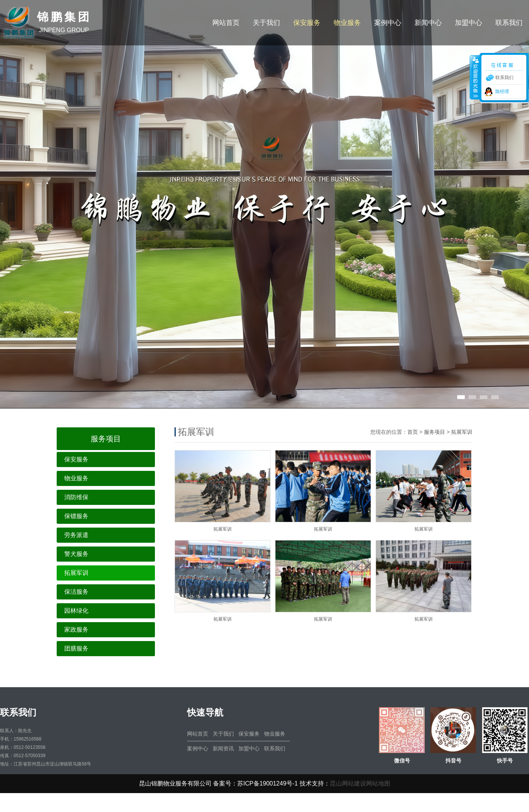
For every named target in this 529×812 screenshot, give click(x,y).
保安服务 (307, 23)
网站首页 (226, 23)
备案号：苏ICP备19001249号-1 (255, 783)
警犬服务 (76, 554)
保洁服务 (76, 592)
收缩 (475, 77)
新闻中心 (428, 23)
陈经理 (502, 92)
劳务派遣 (76, 535)
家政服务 (76, 630)
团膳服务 (76, 648)
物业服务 (347, 23)
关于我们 (266, 23)
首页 (413, 432)
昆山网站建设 (348, 783)
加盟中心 (469, 23)
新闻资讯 (223, 748)
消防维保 (76, 497)
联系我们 (509, 23)
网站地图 (378, 783)
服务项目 (435, 432)
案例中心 (388, 23)
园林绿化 (76, 611)
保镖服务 (76, 516)
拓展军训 (76, 573)
